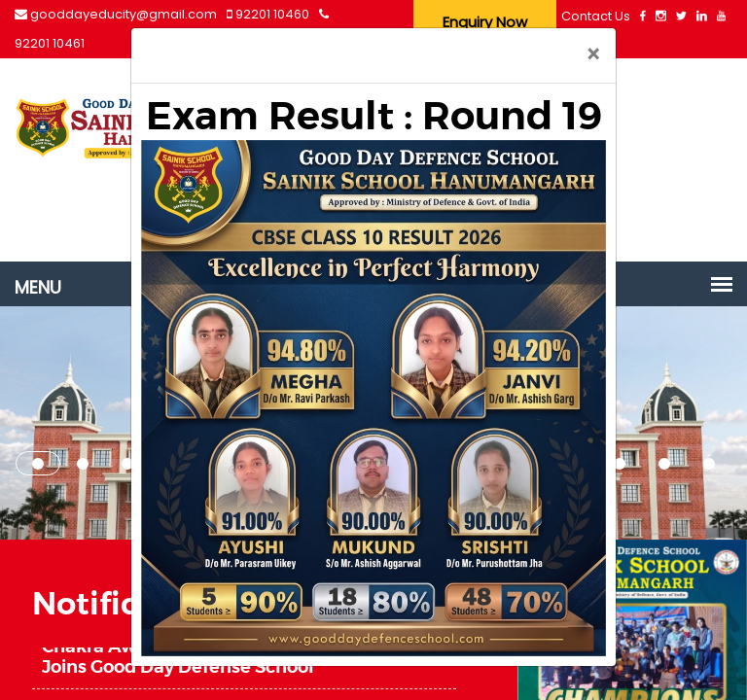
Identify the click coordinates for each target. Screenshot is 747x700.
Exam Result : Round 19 (374, 116)
